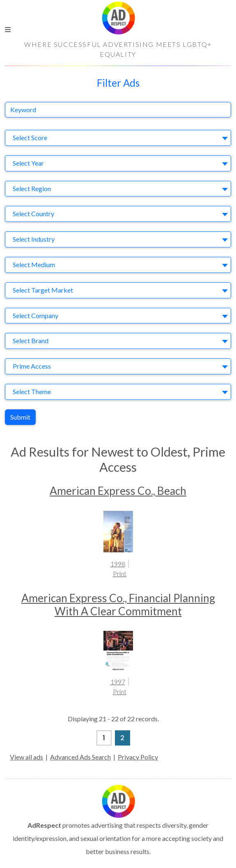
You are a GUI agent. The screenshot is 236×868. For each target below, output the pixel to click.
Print (120, 574)
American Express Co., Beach (118, 491)
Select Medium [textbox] (34, 264)
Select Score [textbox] (30, 137)
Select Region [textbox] (32, 188)
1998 (118, 564)
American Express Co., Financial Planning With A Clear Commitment (118, 605)
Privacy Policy (138, 757)
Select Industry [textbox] (34, 239)
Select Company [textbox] (36, 315)
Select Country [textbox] (33, 214)
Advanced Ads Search (80, 757)
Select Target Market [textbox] (43, 290)
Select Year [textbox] (28, 163)
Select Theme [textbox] (32, 391)
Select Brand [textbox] (31, 341)
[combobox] (118, 138)
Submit (20, 417)
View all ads (26, 757)
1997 (118, 682)
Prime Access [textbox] (32, 366)
